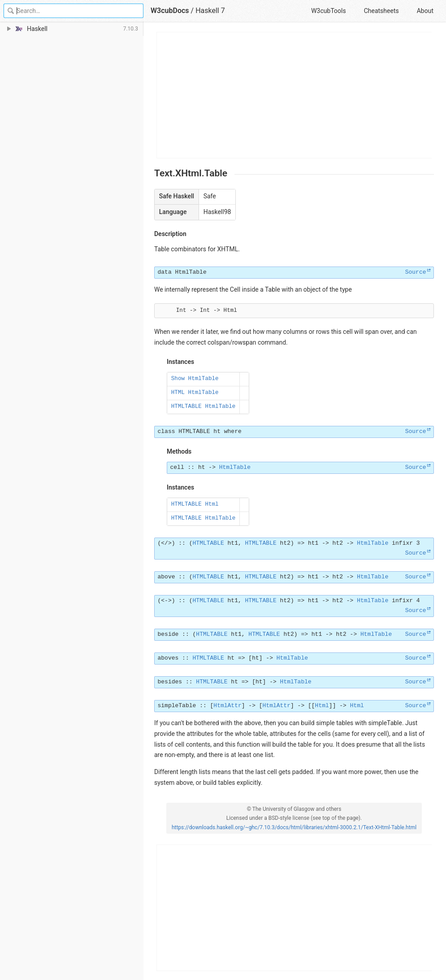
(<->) (167, 601)
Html (212, 504)
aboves (168, 658)
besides (170, 682)
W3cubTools (328, 11)
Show (178, 379)
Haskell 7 (210, 11)
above (167, 577)
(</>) (167, 543)
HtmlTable (191, 272)
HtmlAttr (227, 706)
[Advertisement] (294, 95)
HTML (178, 393)
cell (177, 467)
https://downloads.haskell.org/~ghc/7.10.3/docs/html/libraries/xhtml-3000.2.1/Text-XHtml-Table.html (294, 827)
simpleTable (177, 706)
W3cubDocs (170, 11)
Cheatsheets (381, 11)
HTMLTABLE (186, 407)
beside (168, 634)
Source (416, 272)
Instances (180, 362)
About (425, 11)
